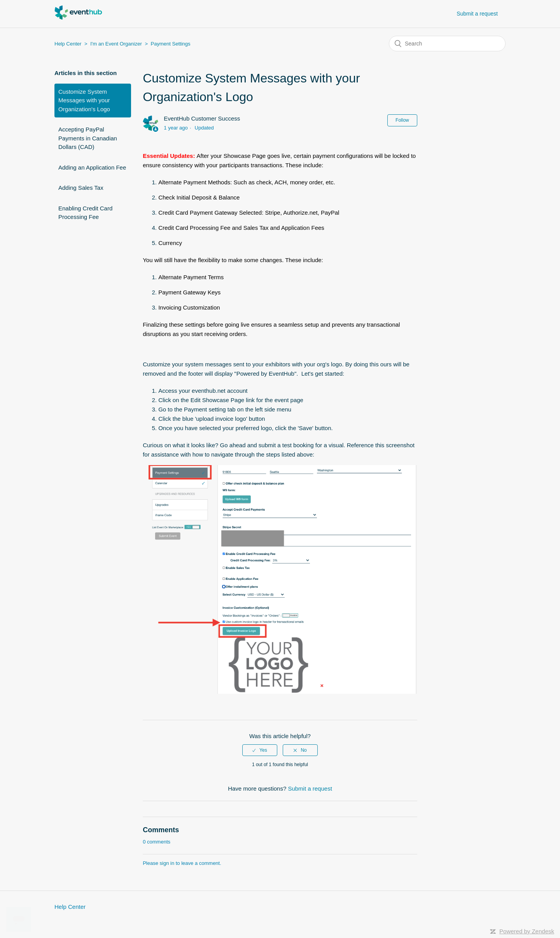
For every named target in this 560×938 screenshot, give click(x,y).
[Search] (447, 44)
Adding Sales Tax (81, 188)
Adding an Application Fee (92, 167)
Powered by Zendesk (527, 931)
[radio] (260, 750)
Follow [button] (402, 120)
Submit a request (477, 14)
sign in (167, 863)
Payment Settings (171, 44)
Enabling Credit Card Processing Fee (85, 213)
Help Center (68, 44)
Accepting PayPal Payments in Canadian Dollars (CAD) (88, 138)
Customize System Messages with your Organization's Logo (84, 100)
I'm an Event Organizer (116, 44)
